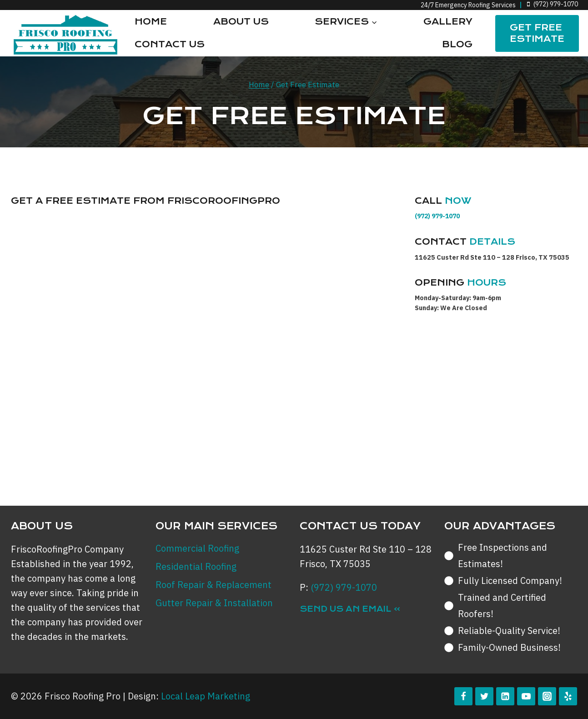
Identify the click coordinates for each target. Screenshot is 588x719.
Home (151, 22)
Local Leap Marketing (206, 696)
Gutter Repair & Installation (214, 603)
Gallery (448, 22)
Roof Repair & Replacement (214, 585)
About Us (241, 22)
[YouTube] (526, 696)
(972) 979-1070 (437, 216)
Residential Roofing (196, 566)
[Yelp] (568, 696)
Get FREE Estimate (537, 33)
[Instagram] (547, 696)
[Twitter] (484, 696)
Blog (457, 44)
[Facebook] (463, 696)
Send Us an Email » (350, 609)
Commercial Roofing (197, 548)
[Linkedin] (505, 696)
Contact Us (170, 44)
